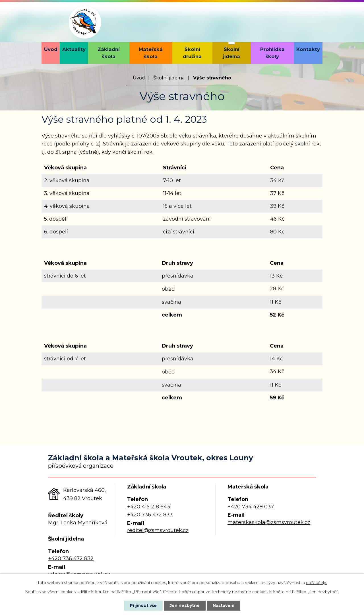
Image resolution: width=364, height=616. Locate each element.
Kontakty (308, 49)
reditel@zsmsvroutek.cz (158, 530)
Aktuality (74, 49)
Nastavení (224, 605)
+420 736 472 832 (71, 558)
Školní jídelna (231, 53)
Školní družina (192, 53)
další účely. (317, 583)
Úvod (51, 49)
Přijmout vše (143, 605)
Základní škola (109, 53)
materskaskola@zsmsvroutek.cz (269, 522)
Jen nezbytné (185, 605)
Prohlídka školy (272, 53)
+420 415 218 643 (149, 507)
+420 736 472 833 (150, 515)
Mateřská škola (151, 53)
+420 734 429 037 (251, 507)
